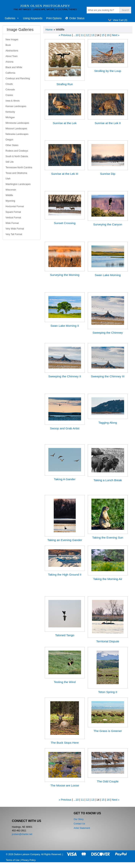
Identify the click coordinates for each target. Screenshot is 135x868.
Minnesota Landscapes (17, 123)
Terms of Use (13, 860)
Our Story (78, 819)
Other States (12, 145)
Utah (8, 179)
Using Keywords (33, 18)
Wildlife (9, 195)
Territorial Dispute (108, 641)
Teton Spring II (108, 692)
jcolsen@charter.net (22, 834)
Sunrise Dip (108, 174)
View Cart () (120, 20)
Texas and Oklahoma (16, 173)
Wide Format (12, 223)
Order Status (77, 18)
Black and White (14, 67)
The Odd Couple (108, 781)
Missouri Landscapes (16, 129)
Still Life (10, 162)
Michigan (10, 117)
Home (49, 30)
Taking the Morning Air (108, 579)
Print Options (54, 18)
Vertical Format (13, 218)
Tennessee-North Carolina (19, 167)
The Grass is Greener (108, 731)
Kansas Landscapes (16, 106)
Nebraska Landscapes (17, 134)
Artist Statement (82, 828)
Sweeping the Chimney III (108, 376)
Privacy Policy (28, 860)
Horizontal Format (15, 206)
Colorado (10, 90)
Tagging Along (108, 423)
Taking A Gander (65, 479)
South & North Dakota (17, 156)
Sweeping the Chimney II (65, 376)
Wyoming (10, 201)
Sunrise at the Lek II (108, 123)
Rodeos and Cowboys (17, 151)
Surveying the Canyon (108, 224)
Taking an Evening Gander (65, 540)
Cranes (9, 95)
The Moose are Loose (65, 785)
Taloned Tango (65, 635)
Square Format (13, 212)
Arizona (9, 62)
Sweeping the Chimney (108, 333)
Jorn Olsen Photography (45, 6)
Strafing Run (65, 84)
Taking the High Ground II (65, 575)
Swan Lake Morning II (65, 326)
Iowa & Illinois (13, 101)
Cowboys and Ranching (18, 78)
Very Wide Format (15, 229)
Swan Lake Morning (108, 275)
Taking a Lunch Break (108, 480)
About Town (12, 56)
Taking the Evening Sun (108, 538)
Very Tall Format (14, 234)
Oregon (9, 140)
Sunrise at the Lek (65, 123)
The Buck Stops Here (65, 743)
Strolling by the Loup (108, 71)
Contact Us (79, 824)
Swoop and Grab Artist (65, 428)
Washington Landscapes (18, 184)
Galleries (12, 18)
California (10, 73)
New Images (12, 40)
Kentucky (10, 112)
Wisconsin (11, 190)
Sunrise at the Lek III (65, 174)
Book (8, 45)
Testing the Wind (65, 682)
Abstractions (12, 51)
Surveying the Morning (65, 275)
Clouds (9, 84)
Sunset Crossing (65, 223)
